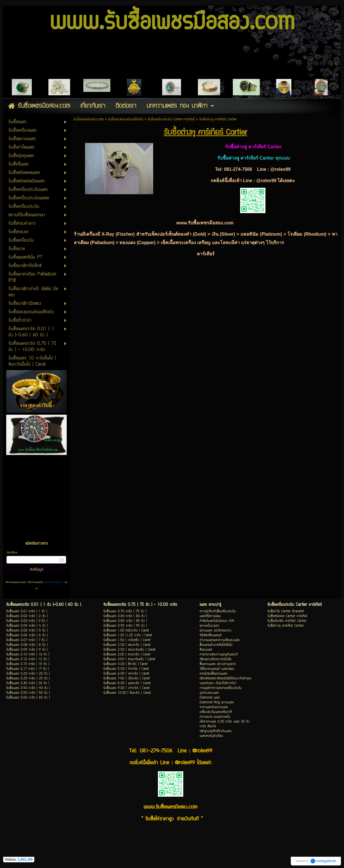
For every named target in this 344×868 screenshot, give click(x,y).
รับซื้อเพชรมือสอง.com (89, 119)
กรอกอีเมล (12, 553)
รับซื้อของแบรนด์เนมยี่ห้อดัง (126, 119)
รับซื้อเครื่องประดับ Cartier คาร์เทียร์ (171, 119)
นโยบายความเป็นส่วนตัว (54, 582)
